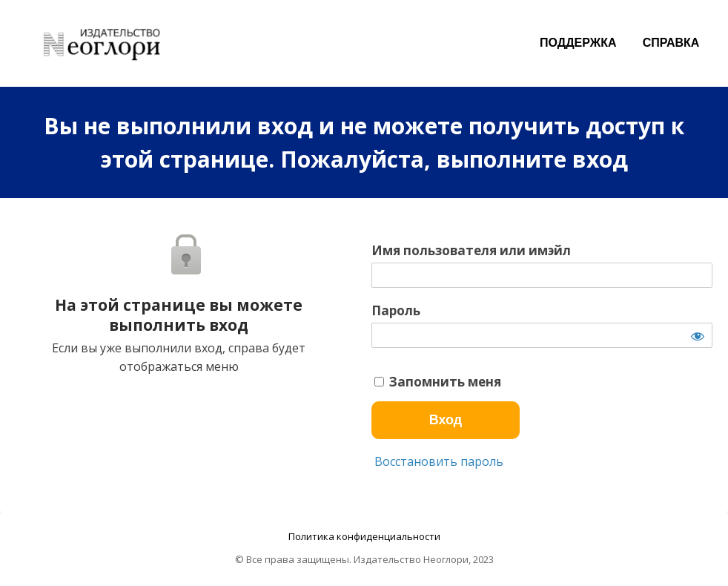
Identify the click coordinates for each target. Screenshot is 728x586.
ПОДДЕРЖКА (578, 43)
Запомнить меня (438, 382)
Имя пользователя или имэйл (471, 251)
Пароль (396, 311)
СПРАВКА (671, 43)
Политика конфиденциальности (364, 536)
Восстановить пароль (437, 461)
